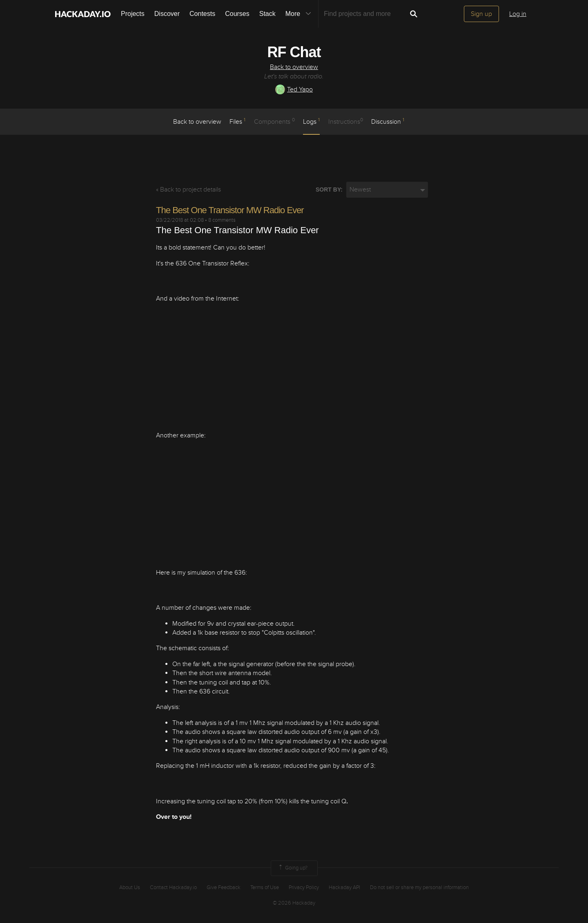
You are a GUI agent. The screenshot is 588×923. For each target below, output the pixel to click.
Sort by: (329, 190)
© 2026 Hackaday (294, 903)
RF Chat (294, 52)
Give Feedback (224, 887)
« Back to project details (188, 190)
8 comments (222, 220)
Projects (133, 14)
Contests (202, 14)
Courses (237, 14)
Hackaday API (344, 887)
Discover (167, 14)
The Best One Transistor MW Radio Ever (230, 210)
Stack (267, 14)
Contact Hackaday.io (173, 887)
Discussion (388, 121)
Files (237, 121)
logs (311, 121)
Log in (518, 14)
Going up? (292, 868)
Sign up (481, 14)
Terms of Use (265, 887)
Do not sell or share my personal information (419, 887)
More (300, 14)
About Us (130, 887)
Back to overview (294, 67)
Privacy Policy (304, 887)
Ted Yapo (294, 89)
